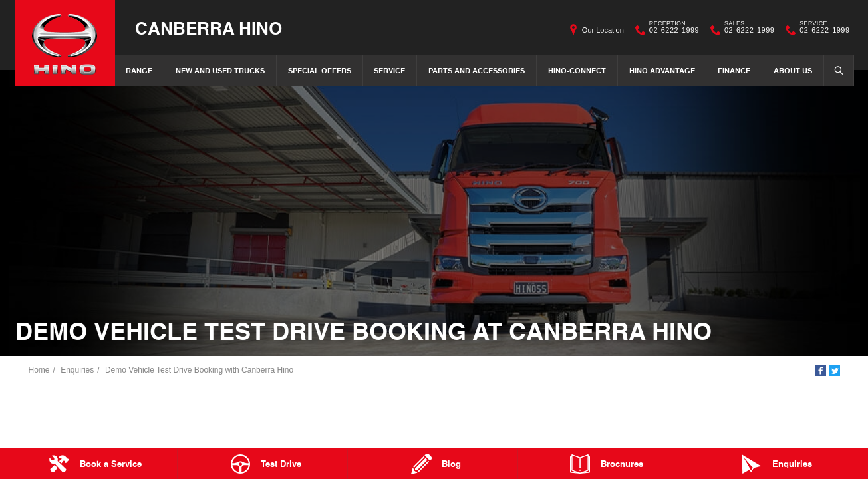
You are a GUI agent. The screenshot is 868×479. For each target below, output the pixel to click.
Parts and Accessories (477, 70)
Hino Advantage (662, 70)
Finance (734, 70)
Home (39, 370)
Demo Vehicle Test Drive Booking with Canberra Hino (199, 370)
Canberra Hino (209, 28)
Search (835, 70)
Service (389, 70)
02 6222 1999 (671, 30)
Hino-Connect (577, 70)
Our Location (603, 30)
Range (139, 70)
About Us (793, 70)
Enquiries (77, 370)
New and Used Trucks (220, 70)
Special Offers (320, 70)
